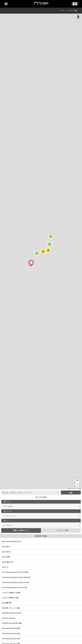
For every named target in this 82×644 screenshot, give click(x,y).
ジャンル (8, 511)
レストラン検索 (72, 11)
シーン (7, 521)
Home (62, 11)
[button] (31, 263)
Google (80, 488)
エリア (7, 502)
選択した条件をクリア (21, 530)
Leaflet (69, 488)
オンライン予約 (61, 530)
